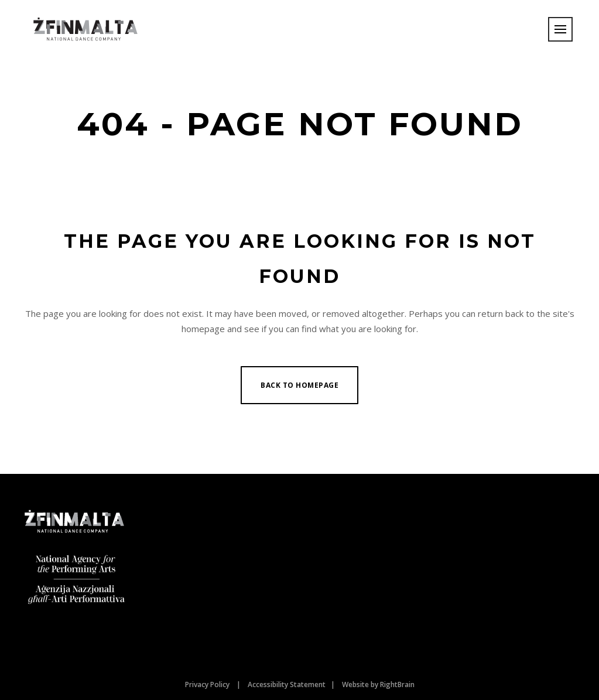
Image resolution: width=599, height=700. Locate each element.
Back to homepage (299, 385)
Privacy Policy (207, 684)
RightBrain (397, 684)
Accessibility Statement (287, 684)
